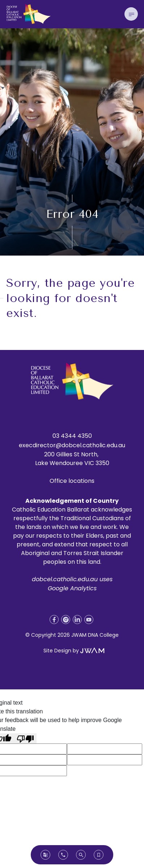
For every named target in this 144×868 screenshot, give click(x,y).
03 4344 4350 (72, 436)
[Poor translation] (25, 739)
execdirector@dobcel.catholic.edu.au (72, 445)
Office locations (72, 481)
